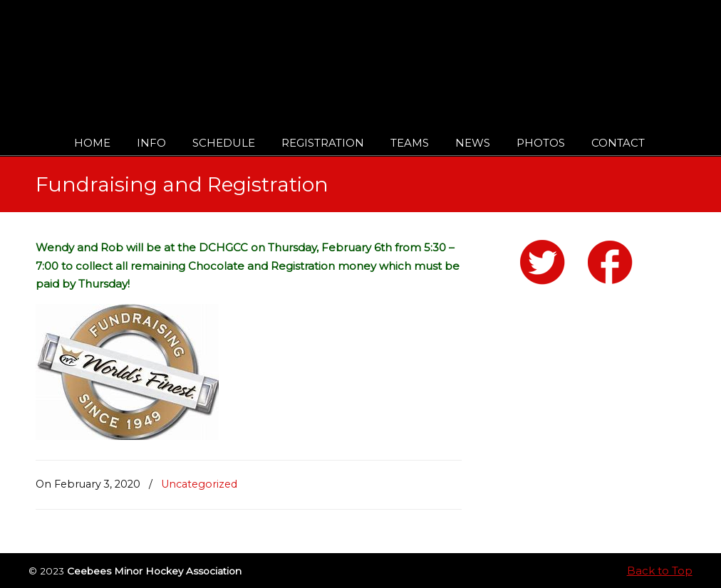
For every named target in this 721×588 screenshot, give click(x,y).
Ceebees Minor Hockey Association (181, 51)
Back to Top (660, 571)
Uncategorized (199, 484)
